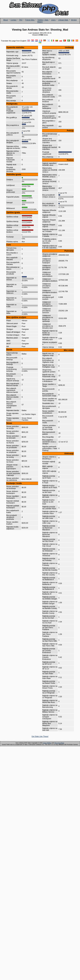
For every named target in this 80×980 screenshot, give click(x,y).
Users (53, 20)
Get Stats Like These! (40, 736)
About (6, 20)
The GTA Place (59, 743)
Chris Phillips (47, 743)
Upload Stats (63, 20)
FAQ (21, 20)
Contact (13, 20)
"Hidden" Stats (43, 20)
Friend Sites (30, 20)
